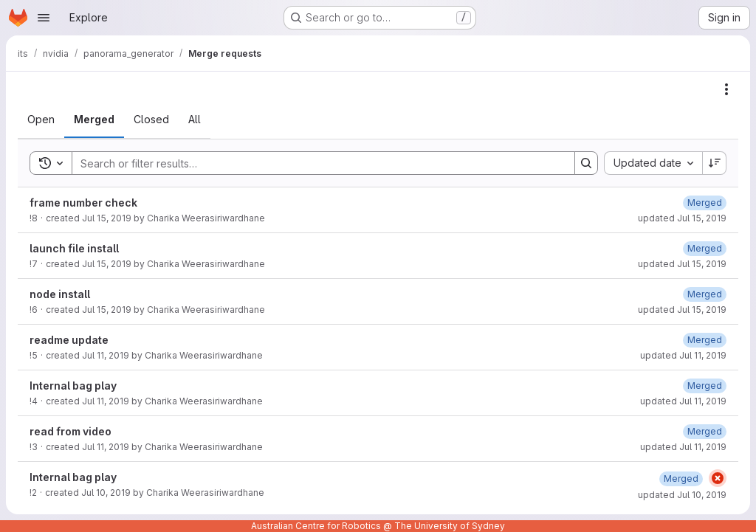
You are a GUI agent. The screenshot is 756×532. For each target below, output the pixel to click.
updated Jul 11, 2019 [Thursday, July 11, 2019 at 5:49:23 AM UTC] (683, 447)
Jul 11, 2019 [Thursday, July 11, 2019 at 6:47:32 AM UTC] (106, 401)
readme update (69, 340)
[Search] (316, 163)
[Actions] (726, 89)
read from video (71, 431)
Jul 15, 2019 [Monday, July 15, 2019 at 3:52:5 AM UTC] (107, 310)
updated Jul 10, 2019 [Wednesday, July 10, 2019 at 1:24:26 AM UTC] (682, 495)
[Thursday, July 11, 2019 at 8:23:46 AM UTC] (705, 340)
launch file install (74, 248)
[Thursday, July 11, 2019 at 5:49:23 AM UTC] (705, 431)
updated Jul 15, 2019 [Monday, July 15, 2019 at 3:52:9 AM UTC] (682, 310)
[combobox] (653, 163)
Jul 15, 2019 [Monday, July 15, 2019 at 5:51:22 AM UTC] (107, 218)
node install (60, 294)
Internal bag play (73, 386)
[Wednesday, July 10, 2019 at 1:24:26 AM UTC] (681, 479)
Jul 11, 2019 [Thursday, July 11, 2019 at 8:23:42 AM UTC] (106, 355)
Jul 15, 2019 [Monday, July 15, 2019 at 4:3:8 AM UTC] (107, 264)
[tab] (41, 120)
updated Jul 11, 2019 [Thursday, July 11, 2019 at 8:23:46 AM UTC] (683, 355)
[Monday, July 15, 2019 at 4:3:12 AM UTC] (705, 248)
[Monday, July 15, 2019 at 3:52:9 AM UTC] (705, 294)
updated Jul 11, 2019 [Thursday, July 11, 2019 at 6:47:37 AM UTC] (683, 401)
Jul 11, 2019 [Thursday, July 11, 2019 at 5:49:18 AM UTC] (106, 447)
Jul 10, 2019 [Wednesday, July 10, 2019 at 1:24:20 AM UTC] (106, 493)
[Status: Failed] (718, 478)
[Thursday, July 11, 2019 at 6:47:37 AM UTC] (705, 386)
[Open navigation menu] (44, 18)
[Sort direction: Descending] (715, 163)
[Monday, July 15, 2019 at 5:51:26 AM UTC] (705, 203)
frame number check (83, 203)
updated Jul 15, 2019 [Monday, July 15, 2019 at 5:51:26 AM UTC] (682, 218)
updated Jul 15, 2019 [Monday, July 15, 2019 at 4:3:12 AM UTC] (682, 264)
